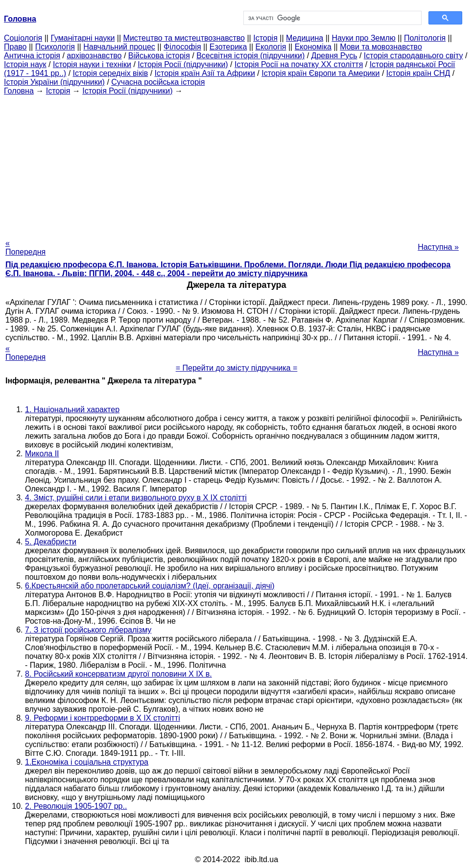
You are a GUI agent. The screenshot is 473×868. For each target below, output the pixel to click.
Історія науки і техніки (92, 64)
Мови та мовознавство (381, 47)
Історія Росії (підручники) (183, 64)
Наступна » (438, 247)
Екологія (271, 47)
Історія (265, 38)
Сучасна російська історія (158, 82)
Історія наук (25, 64)
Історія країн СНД (418, 73)
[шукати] (331, 18)
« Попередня (25, 247)
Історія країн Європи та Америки (320, 73)
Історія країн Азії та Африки (205, 73)
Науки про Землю (363, 38)
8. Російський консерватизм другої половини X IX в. (118, 674)
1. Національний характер (72, 410)
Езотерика (228, 47)
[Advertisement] (236, 164)
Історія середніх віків (111, 73)
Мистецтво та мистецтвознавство (184, 38)
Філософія (182, 47)
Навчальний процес (119, 47)
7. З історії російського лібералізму (88, 630)
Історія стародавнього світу (414, 56)
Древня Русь (334, 56)
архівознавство (94, 56)
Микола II (42, 454)
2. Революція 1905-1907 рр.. (76, 806)
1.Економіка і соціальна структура (87, 762)
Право (15, 47)
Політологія (425, 38)
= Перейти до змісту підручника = (237, 368)
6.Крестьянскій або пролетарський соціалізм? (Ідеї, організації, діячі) (150, 586)
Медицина (305, 38)
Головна (19, 91)
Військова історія (159, 56)
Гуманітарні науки (83, 38)
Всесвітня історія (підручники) (250, 56)
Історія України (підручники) (54, 82)
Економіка (313, 47)
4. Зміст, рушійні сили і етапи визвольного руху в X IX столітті (136, 498)
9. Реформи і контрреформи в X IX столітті (103, 718)
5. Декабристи (51, 542)
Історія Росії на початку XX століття (299, 64)
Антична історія (32, 56)
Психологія (55, 47)
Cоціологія (23, 38)
